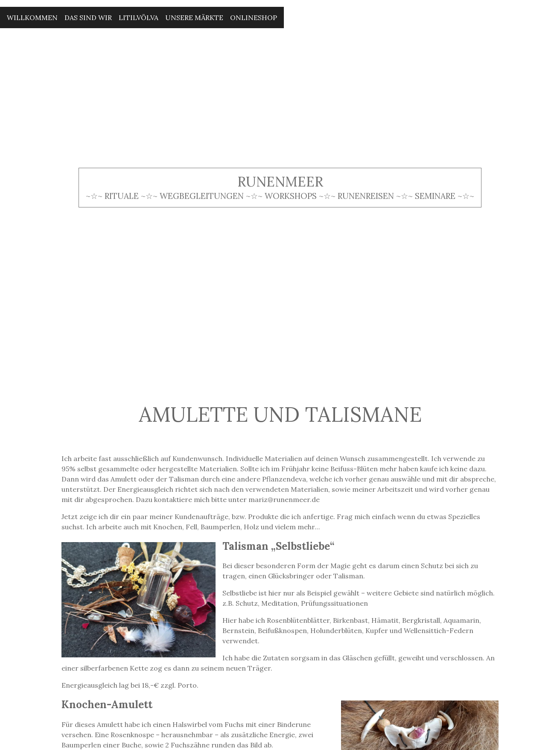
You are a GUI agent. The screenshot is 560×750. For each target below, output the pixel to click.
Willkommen (32, 18)
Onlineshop (254, 18)
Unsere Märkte (194, 18)
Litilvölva (139, 18)
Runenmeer (280, 182)
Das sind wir (88, 18)
